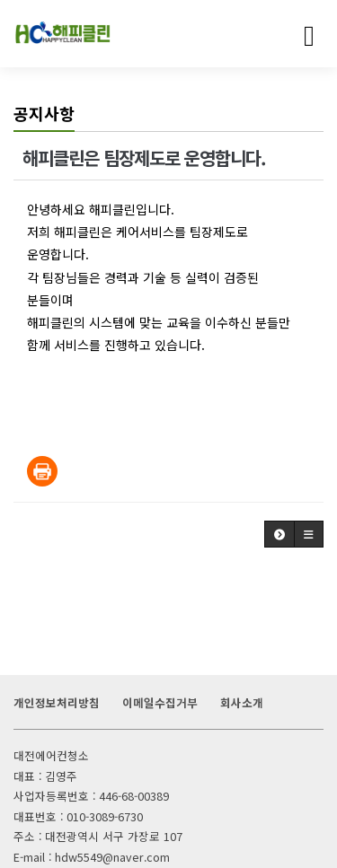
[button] (279, 534)
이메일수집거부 (160, 702)
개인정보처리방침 (57, 702)
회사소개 (242, 702)
